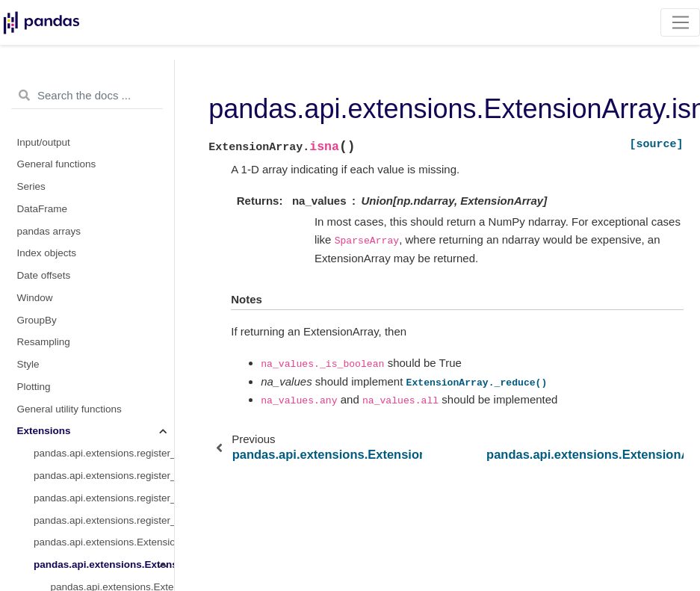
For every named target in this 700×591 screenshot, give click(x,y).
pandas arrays (49, 231)
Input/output (44, 142)
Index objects (47, 253)
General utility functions (69, 409)
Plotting (34, 387)
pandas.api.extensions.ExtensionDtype (104, 542)
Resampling (44, 342)
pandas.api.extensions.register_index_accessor (104, 520)
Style (28, 364)
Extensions (44, 431)
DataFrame (43, 209)
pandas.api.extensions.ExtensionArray (104, 564)
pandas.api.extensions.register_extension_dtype (104, 453)
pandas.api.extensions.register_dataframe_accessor (104, 476)
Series (31, 186)
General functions (57, 164)
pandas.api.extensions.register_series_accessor (104, 498)
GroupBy (37, 320)
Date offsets (44, 275)
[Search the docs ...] (87, 96)
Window (35, 298)
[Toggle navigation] (680, 22)
